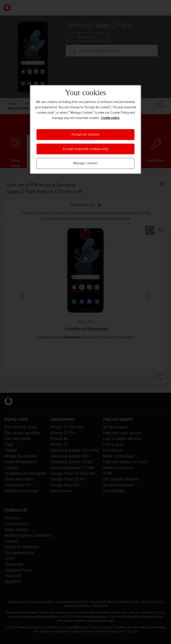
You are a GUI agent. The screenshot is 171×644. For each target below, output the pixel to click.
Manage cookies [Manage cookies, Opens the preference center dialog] (85, 163)
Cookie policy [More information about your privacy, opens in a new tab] (110, 118)
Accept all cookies (85, 135)
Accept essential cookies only (85, 149)
